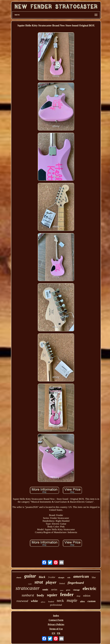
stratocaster (28, 588)
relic (69, 578)
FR (59, 633)
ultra (82, 601)
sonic (45, 589)
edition (87, 596)
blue (94, 577)
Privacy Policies (56, 624)
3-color (52, 577)
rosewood (22, 601)
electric (90, 588)
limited (62, 583)
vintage (76, 590)
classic (19, 577)
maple (72, 600)
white (34, 601)
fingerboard (76, 583)
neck (60, 601)
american (81, 576)
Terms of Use (56, 629)
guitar (30, 576)
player (51, 582)
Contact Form (56, 620)
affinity (43, 602)
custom (92, 601)
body (40, 595)
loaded (51, 602)
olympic (61, 577)
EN (53, 633)
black (42, 577)
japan (62, 590)
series (54, 590)
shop (78, 596)
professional (56, 605)
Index (56, 616)
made (30, 584)
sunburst (28, 595)
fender (67, 594)
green (68, 590)
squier (52, 595)
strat (39, 582)
